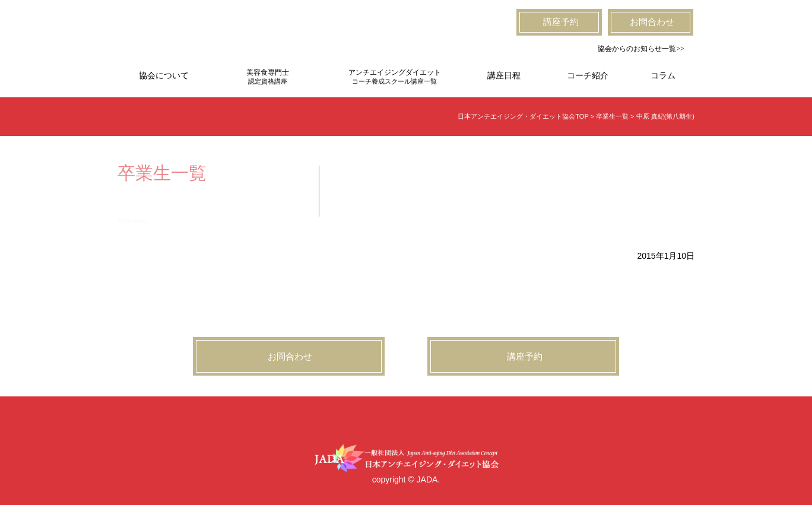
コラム (663, 76)
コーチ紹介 (588, 76)
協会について (164, 76)
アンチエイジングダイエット (394, 77)
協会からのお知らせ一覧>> (641, 49)
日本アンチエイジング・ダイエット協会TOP (523, 116)
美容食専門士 (268, 77)
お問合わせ (652, 22)
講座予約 (561, 22)
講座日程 (504, 76)
